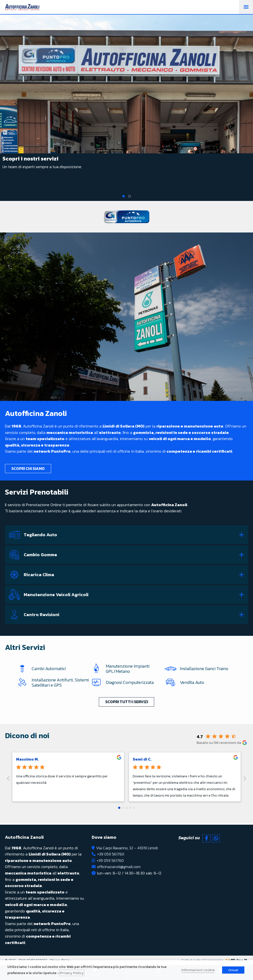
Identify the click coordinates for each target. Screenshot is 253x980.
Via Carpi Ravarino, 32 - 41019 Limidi (127, 848)
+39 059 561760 (111, 854)
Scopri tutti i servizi (127, 702)
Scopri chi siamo (28, 468)
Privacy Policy (72, 973)
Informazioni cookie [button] (198, 970)
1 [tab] (124, 196)
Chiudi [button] (233, 970)
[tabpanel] (126, 97)
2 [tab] (129, 196)
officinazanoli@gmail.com (119, 867)
